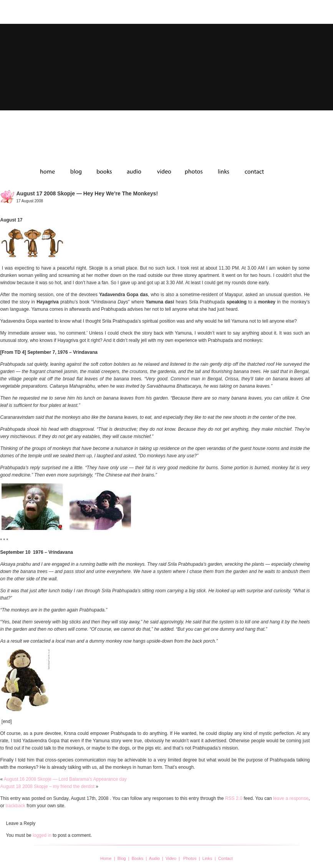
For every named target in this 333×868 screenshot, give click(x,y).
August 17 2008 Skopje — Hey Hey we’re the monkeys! (87, 193)
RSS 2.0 (234, 798)
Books (138, 858)
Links (207, 858)
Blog (122, 858)
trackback (16, 806)
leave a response (291, 798)
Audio (154, 858)
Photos (190, 858)
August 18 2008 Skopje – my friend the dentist (48, 786)
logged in (42, 835)
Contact (225, 858)
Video (171, 858)
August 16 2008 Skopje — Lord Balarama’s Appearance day (65, 779)
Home (106, 858)
